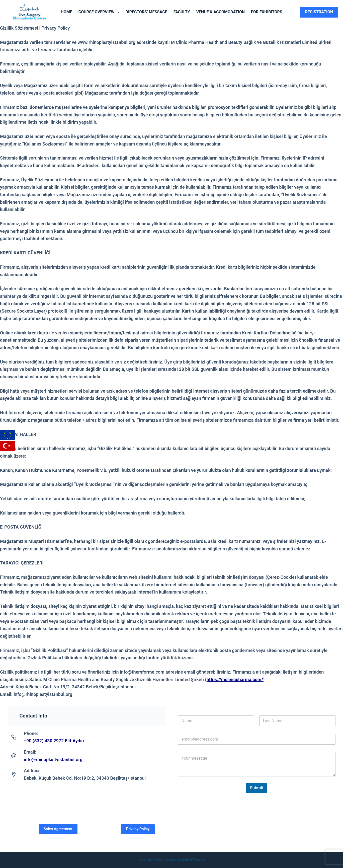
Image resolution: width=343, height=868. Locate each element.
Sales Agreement (58, 829)
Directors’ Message (146, 12)
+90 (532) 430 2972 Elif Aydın (54, 741)
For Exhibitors (267, 12)
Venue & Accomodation (221, 12)
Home (66, 12)
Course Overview (100, 12)
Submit (256, 788)
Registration (319, 12)
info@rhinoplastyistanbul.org (53, 759)
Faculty (182, 12)
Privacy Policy (138, 829)
